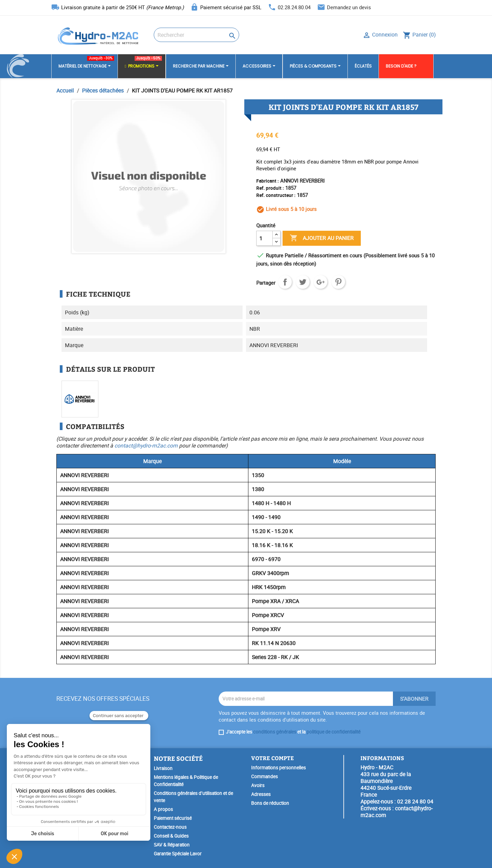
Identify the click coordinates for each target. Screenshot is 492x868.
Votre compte (272, 758)
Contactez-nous (170, 827)
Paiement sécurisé (173, 818)
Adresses (261, 794)
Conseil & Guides (171, 836)
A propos (163, 809)
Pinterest (338, 282)
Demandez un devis (349, 7)
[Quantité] (264, 238)
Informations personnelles (278, 768)
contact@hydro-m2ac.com (146, 445)
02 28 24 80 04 (415, 801)
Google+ (320, 282)
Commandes (264, 777)
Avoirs (258, 785)
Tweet (303, 282)
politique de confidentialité (333, 732)
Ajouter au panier (322, 238)
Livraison (163, 768)
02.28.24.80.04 (294, 7)
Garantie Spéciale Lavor (178, 854)
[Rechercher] (196, 35)
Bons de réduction (270, 803)
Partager (285, 282)
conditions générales (275, 732)
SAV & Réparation (172, 845)
